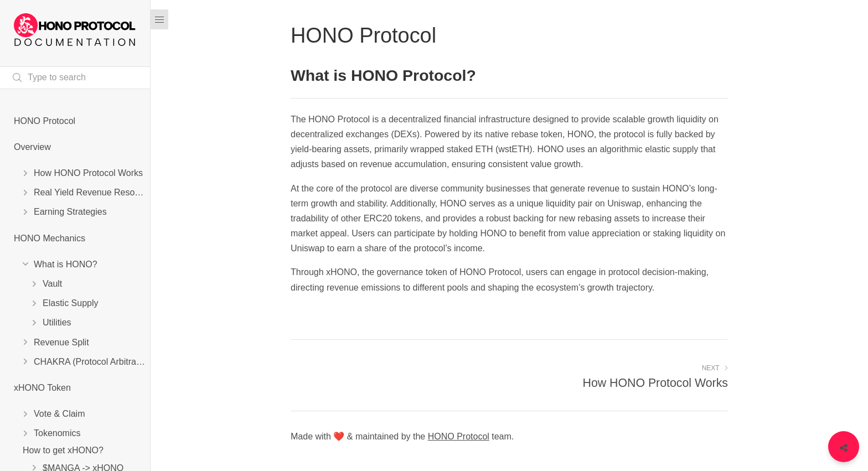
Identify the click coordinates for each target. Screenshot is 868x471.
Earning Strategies (70, 212)
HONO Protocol (45, 121)
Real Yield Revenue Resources (92, 192)
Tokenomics (57, 433)
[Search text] (75, 78)
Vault (52, 284)
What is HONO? (66, 264)
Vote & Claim (59, 414)
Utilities (57, 322)
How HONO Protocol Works (88, 173)
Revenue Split (61, 342)
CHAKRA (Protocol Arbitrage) (91, 362)
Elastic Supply (71, 303)
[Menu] (159, 19)
